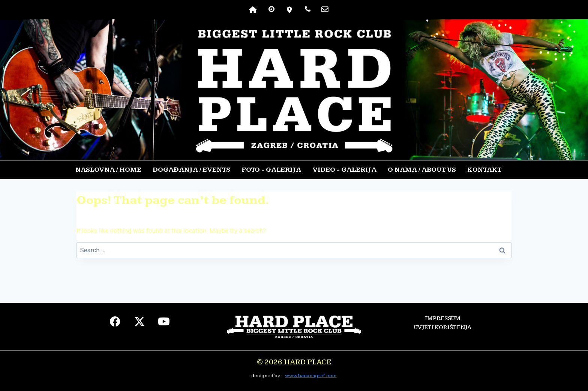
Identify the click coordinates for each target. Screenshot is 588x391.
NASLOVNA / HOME (108, 170)
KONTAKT (484, 170)
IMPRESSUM (443, 318)
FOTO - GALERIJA (271, 170)
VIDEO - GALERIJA (344, 170)
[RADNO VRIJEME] (271, 9)
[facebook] (115, 324)
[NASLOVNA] (253, 9)
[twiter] (140, 324)
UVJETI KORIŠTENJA (443, 327)
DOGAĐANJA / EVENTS (191, 170)
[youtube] (164, 324)
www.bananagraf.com (311, 376)
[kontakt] (325, 9)
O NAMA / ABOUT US (422, 170)
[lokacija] (290, 9)
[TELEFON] (307, 9)
